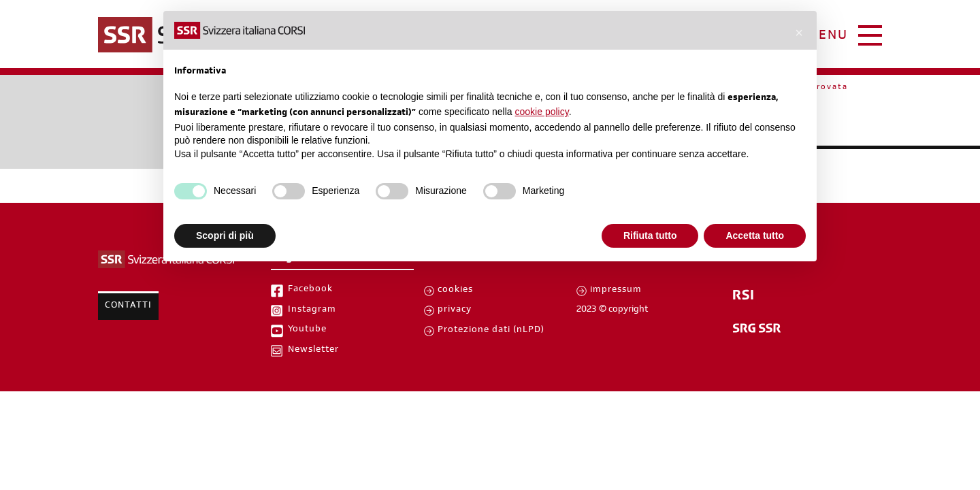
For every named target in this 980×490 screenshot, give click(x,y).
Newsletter (313, 350)
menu (828, 37)
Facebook (310, 290)
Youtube (307, 330)
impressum (616, 291)
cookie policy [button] (542, 112)
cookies (455, 291)
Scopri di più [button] (225, 235)
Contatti (128, 306)
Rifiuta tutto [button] (650, 235)
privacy (455, 310)
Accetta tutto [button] (755, 235)
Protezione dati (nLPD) (491, 331)
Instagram (312, 310)
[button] (799, 33)
